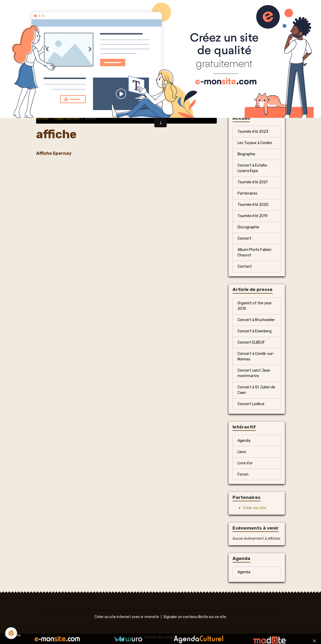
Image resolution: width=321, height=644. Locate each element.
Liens (242, 452)
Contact (245, 266)
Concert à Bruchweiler (256, 320)
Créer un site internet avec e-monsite (127, 617)
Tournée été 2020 (253, 205)
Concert (244, 238)
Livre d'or (245, 463)
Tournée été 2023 (253, 132)
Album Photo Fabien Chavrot (254, 252)
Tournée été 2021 (253, 182)
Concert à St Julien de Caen (256, 390)
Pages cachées (67, 118)
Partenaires (247, 193)
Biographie (246, 154)
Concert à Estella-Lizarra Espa (253, 168)
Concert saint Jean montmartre (254, 373)
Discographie (248, 227)
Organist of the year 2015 (255, 306)
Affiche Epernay (54, 153)
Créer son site (255, 508)
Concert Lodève (251, 404)
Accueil (42, 118)
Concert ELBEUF (251, 342)
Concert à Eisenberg (254, 331)
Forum (243, 474)
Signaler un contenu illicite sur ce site (195, 617)
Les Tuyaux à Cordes (255, 143)
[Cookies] (11, 633)
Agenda (244, 441)
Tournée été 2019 (253, 216)
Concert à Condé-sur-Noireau (256, 356)
